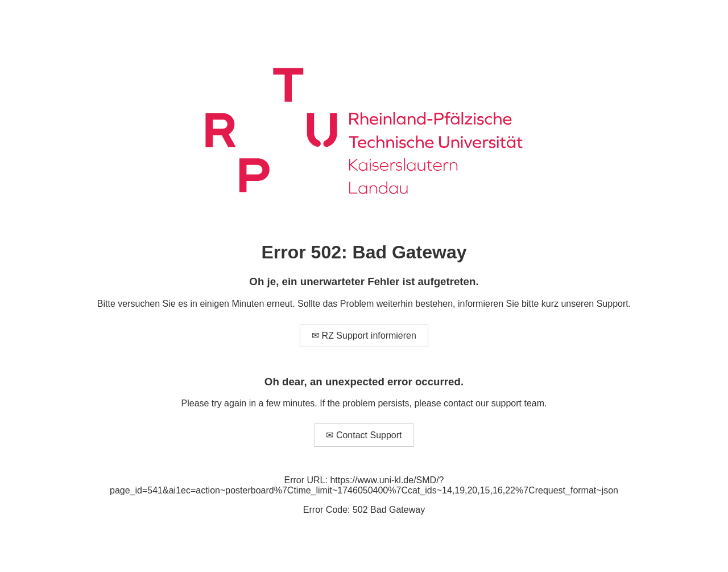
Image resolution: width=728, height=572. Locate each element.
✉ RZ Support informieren (364, 336)
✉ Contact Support (364, 435)
